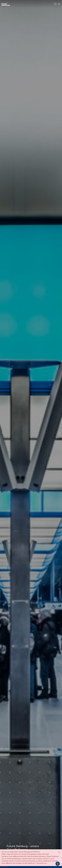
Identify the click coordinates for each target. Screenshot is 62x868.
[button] (24, 863)
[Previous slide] (2, 433)
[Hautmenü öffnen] (59, 4)
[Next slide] (60, 433)
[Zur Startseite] (6, 4)
